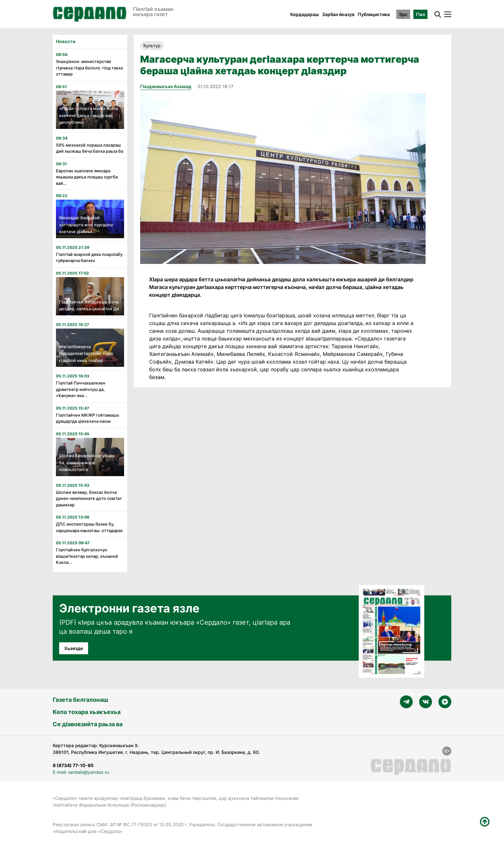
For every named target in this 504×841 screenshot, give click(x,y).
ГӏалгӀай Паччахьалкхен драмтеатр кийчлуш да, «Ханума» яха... (81, 389)
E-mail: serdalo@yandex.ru (81, 772)
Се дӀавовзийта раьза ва (88, 724)
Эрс (403, 14)
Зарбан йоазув (338, 14)
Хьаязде (74, 648)
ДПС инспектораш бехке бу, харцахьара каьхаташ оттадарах (89, 527)
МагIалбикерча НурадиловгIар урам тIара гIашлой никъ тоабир (86, 353)
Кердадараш (305, 14)
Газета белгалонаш (80, 700)
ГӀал (420, 14)
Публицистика (374, 14)
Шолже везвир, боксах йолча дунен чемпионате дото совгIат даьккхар (89, 498)
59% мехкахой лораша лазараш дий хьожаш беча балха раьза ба (90, 148)
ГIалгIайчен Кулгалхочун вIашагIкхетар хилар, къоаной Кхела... (87, 556)
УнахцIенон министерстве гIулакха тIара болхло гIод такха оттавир (89, 68)
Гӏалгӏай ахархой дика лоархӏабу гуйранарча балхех (89, 258)
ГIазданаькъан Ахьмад (166, 86)
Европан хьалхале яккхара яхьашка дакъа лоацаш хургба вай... (87, 177)
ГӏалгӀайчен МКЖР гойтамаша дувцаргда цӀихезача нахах (87, 418)
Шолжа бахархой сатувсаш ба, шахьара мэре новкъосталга (87, 462)
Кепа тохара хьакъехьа (87, 712)
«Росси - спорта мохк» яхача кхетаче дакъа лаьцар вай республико (89, 115)
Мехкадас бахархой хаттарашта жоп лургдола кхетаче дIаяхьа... (86, 225)
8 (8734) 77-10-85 (73, 765)
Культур (152, 45)
